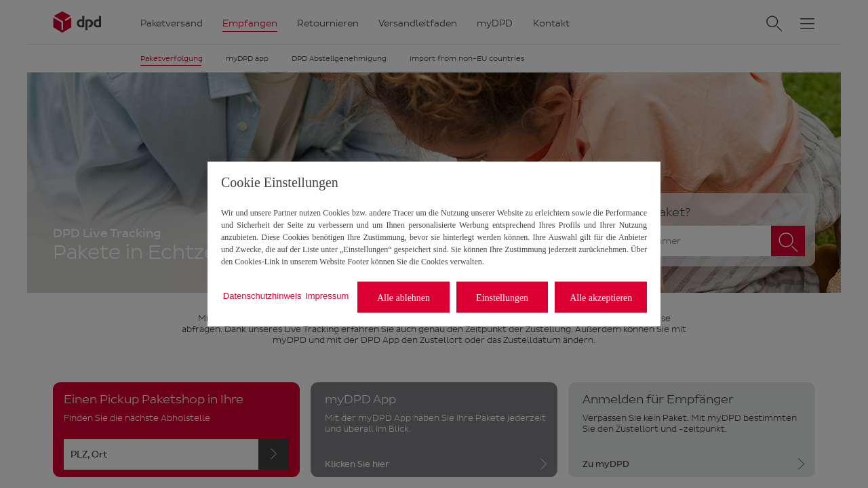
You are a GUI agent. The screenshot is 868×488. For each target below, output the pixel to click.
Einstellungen (502, 297)
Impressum (327, 295)
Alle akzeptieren (601, 297)
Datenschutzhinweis (262, 295)
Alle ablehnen (403, 297)
